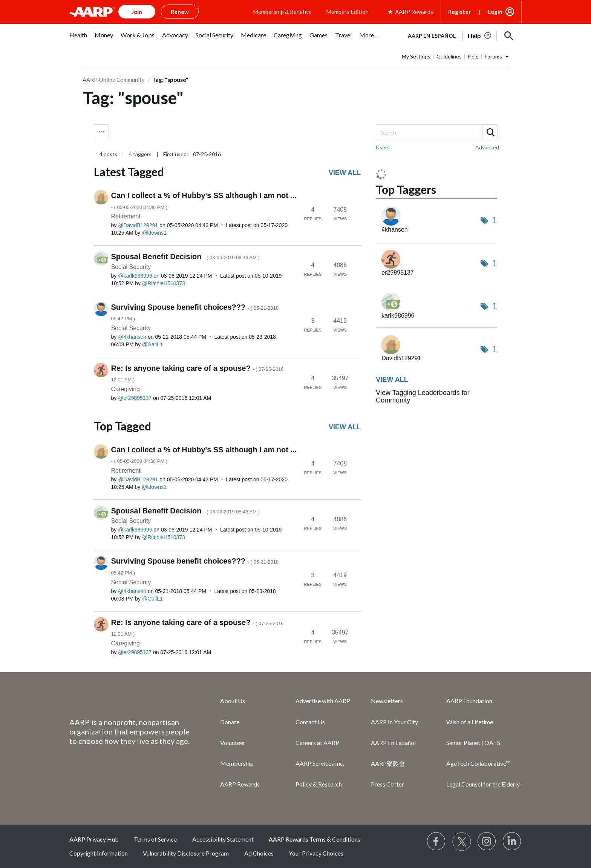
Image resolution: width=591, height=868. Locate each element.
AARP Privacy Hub (94, 839)
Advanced (487, 147)
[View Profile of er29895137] (135, 398)
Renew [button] (180, 12)
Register (459, 12)
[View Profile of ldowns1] (154, 233)
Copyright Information (99, 853)
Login (495, 12)
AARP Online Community (114, 80)
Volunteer (233, 743)
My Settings (416, 56)
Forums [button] (493, 56)
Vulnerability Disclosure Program (186, 853)
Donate (230, 722)
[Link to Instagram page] (487, 842)
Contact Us (310, 722)
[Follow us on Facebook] (436, 842)
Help (473, 56)
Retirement (126, 216)
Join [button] (137, 12)
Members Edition (347, 12)
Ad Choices (259, 853)
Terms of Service (155, 839)
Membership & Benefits (282, 12)
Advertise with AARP (323, 701)
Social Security (131, 267)
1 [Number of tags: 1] (495, 220)
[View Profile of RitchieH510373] (164, 283)
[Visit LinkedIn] (512, 842)
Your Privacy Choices (316, 853)
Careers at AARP (317, 743)
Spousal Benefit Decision (186, 257)
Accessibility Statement (223, 839)
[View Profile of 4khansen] (132, 337)
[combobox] (436, 132)
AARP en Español (432, 36)
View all (345, 173)
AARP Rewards (240, 784)
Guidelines (449, 56)
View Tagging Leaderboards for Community (423, 396)
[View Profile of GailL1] (152, 344)
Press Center (387, 784)
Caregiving (126, 389)
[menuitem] (78, 39)
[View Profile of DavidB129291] (138, 225)
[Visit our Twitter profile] (462, 842)
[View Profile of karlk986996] (135, 276)
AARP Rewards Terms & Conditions (315, 839)
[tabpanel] (461, 35)
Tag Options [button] (101, 132)
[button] (509, 36)
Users (383, 147)
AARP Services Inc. (320, 763)
